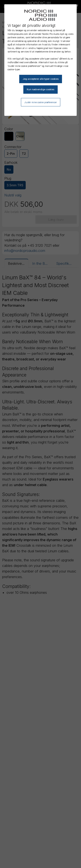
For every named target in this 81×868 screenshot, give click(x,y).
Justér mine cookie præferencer (41, 102)
